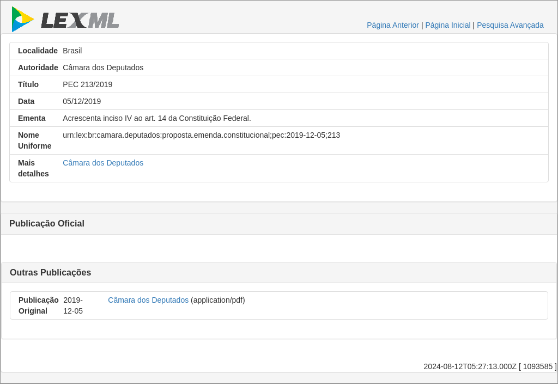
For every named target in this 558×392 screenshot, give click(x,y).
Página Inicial (448, 25)
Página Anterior (393, 25)
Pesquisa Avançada (510, 25)
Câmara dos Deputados (103, 163)
